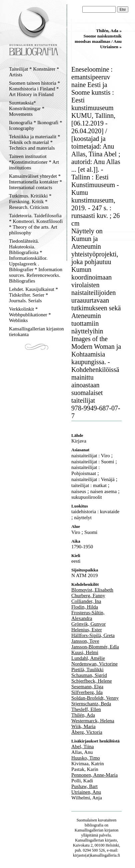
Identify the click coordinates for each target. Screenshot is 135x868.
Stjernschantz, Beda (91, 704)
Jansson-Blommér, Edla (95, 647)
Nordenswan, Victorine (94, 664)
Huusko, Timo (86, 758)
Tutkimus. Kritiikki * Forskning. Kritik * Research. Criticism (30, 202)
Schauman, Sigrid (89, 675)
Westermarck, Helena (93, 721)
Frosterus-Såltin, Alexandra (88, 615)
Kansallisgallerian (89, 830)
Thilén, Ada (83, 715)
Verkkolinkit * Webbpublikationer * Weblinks (30, 315)
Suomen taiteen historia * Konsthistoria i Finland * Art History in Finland (34, 89)
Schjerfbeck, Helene (92, 681)
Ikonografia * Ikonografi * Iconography (36, 125)
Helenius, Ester (87, 630)
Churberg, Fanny (88, 596)
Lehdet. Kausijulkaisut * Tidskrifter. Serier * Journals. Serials (33, 295)
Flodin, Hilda (85, 607)
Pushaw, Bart (84, 786)
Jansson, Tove (85, 641)
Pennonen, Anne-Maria (94, 775)
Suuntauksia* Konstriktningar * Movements (27, 108)
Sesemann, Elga (87, 687)
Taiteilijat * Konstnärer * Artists (34, 72)
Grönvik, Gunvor (88, 624)
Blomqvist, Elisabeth (92, 590)
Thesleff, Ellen (86, 709)
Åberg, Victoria (87, 732)
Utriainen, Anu (86, 792)
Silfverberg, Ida (87, 692)
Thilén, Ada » (109, 31)
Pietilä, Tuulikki (87, 669)
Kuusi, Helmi (85, 652)
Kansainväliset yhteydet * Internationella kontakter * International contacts (35, 182)
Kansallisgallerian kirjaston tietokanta (36, 332)
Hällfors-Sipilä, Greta (93, 635)
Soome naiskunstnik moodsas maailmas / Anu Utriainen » (98, 41)
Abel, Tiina (83, 746)
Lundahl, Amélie (88, 658)
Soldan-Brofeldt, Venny (95, 698)
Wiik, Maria (83, 726)
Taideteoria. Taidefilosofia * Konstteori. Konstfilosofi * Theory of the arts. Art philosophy (36, 224)
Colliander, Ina (86, 601)
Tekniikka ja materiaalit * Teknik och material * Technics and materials (34, 142)
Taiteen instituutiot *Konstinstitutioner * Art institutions (34, 162)
